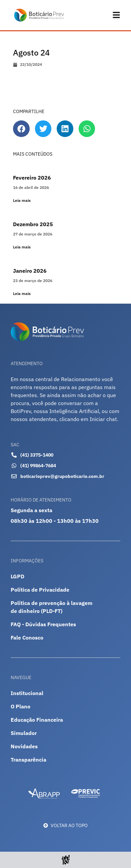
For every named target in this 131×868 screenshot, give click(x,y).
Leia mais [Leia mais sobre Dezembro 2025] (22, 247)
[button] (21, 129)
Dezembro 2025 (33, 224)
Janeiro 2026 (30, 271)
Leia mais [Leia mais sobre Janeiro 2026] (22, 293)
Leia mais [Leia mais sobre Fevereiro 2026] (22, 200)
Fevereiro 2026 (32, 178)
